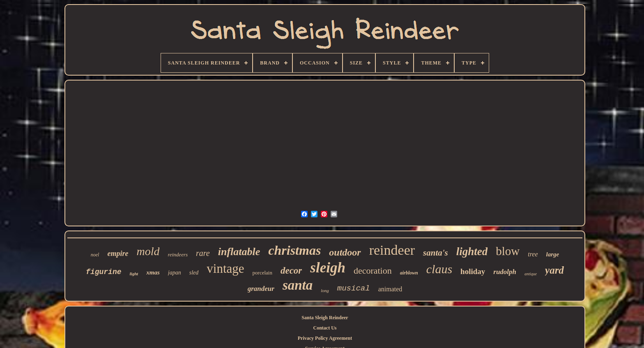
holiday (473, 271)
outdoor (345, 252)
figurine (103, 272)
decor (291, 271)
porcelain (262, 273)
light (134, 274)
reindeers (178, 255)
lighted (472, 251)
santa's (436, 253)
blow (508, 251)
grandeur (261, 289)
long (325, 290)
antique (531, 274)
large (553, 254)
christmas (294, 250)
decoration (373, 271)
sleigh (328, 268)
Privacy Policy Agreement (325, 338)
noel (95, 255)
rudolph (505, 272)
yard (554, 270)
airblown (409, 273)
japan (175, 273)
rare (203, 253)
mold (148, 251)
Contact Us (325, 328)
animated (390, 289)
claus (439, 269)
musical (354, 288)
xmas (153, 272)
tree (533, 254)
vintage (225, 268)
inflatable (239, 252)
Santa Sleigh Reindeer (325, 318)
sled (194, 273)
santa (298, 285)
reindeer (392, 250)
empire (118, 254)
